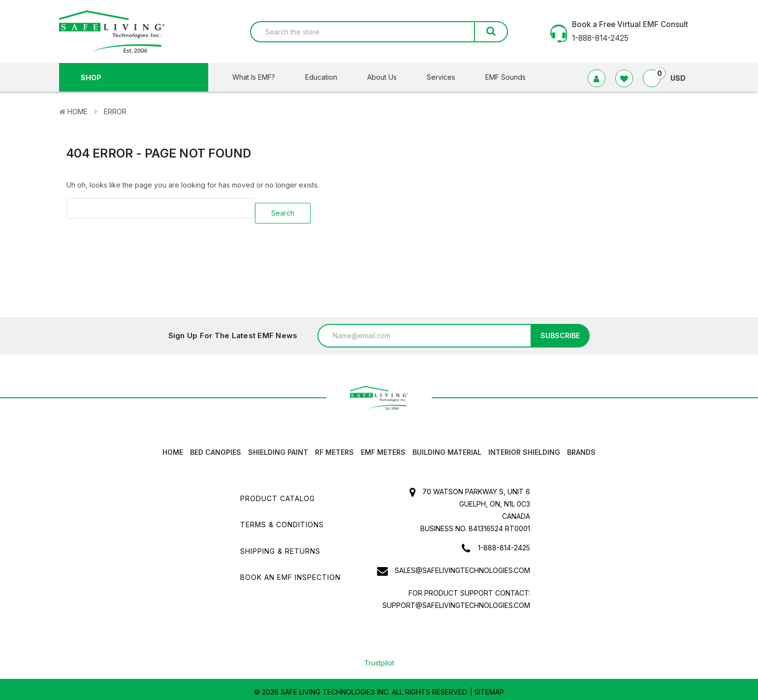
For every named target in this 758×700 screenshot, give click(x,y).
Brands (581, 447)
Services (447, 77)
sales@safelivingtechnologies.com (462, 565)
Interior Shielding (524, 447)
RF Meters (334, 447)
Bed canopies (216, 447)
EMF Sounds (505, 77)
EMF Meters (383, 447)
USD (682, 78)
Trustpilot (379, 658)
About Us (388, 77)
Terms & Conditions (282, 520)
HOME (173, 447)
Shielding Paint (278, 447)
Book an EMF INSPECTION (290, 572)
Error (115, 111)
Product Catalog (278, 493)
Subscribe (560, 331)
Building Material (447, 447)
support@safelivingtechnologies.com (456, 600)
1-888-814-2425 (504, 543)
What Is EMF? (260, 77)
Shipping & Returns (280, 546)
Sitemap (489, 687)
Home (78, 111)
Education (327, 77)
